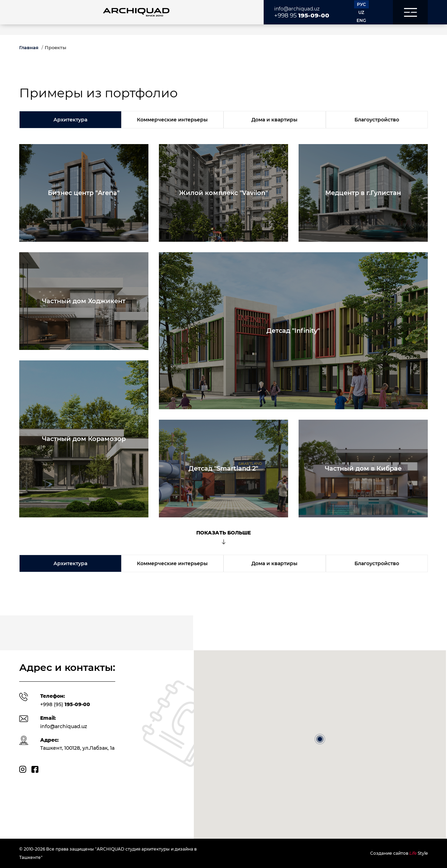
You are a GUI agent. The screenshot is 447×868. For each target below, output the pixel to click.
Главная (29, 48)
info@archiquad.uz (297, 9)
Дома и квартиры (274, 120)
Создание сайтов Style (399, 853)
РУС (361, 4)
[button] (410, 12)
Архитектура (70, 120)
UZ (361, 12)
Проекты (56, 48)
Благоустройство (377, 120)
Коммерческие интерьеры (172, 120)
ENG (361, 20)
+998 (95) (65, 704)
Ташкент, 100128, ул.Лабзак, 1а (77, 748)
